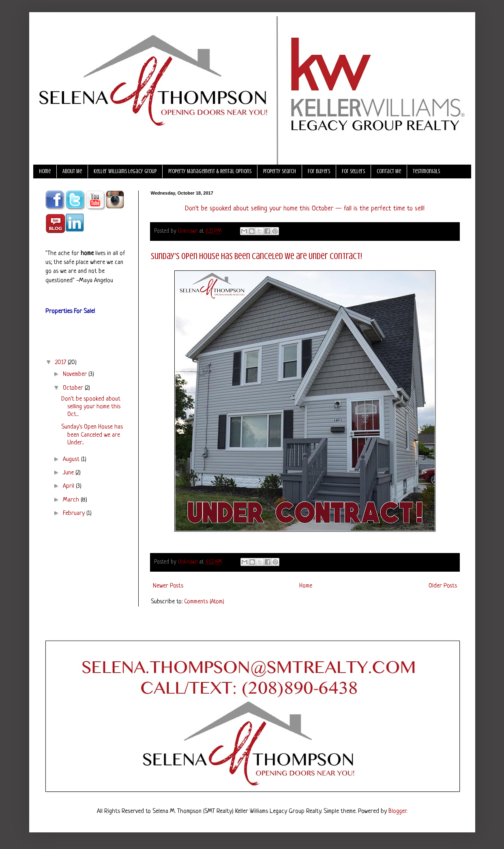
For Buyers (319, 171)
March (72, 500)
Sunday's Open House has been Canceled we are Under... (92, 435)
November (76, 374)
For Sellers (353, 171)
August (72, 460)
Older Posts (443, 586)
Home (45, 171)
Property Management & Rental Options (210, 171)
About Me (72, 171)
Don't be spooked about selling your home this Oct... (91, 407)
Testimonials (426, 171)
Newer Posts (168, 586)
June (69, 473)
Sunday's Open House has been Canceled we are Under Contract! (256, 256)
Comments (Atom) (204, 602)
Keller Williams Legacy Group (125, 171)
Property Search (280, 171)
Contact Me (389, 171)
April (69, 486)
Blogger (397, 811)
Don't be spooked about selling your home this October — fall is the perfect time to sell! (305, 209)
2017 (61, 363)
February (75, 513)
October (74, 388)
